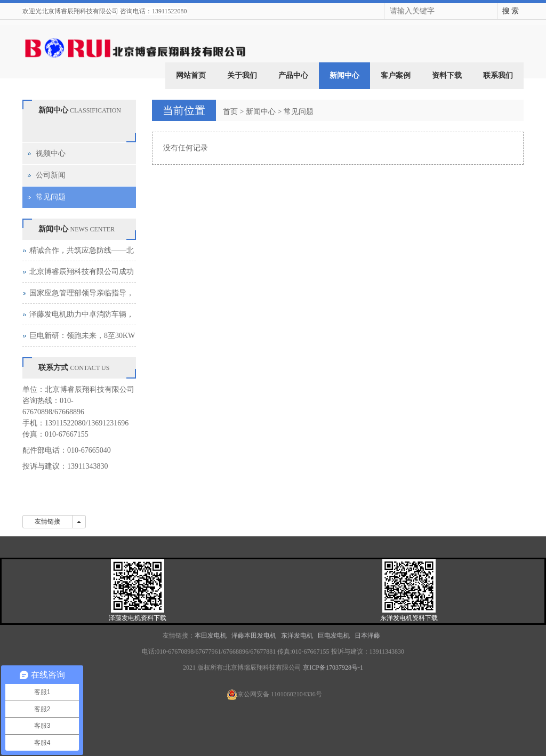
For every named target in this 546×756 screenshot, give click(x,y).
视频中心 (51, 153)
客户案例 (396, 75)
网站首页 (191, 75)
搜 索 (511, 11)
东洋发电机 (297, 636)
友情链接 (47, 521)
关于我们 (242, 75)
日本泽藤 (368, 636)
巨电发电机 (334, 636)
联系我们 (498, 75)
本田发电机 (211, 636)
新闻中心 (344, 75)
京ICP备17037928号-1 (333, 667)
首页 (230, 112)
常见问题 (299, 112)
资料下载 (447, 75)
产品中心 (293, 75)
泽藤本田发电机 (255, 636)
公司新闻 (51, 175)
